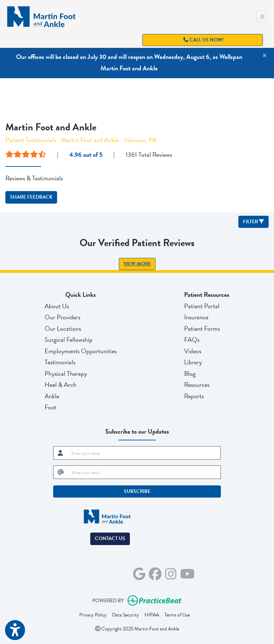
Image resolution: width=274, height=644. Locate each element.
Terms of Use (177, 615)
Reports (194, 396)
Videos (193, 351)
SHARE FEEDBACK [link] (31, 197)
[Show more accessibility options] (15, 631)
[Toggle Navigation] (262, 17)
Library (193, 362)
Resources (197, 385)
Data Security (126, 615)
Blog (190, 373)
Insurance (196, 317)
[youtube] (187, 573)
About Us (57, 306)
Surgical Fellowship (68, 340)
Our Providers (62, 317)
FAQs (192, 340)
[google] (139, 573)
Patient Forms (202, 328)
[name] (144, 453)
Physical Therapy (66, 373)
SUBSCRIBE (137, 491)
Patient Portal (202, 306)
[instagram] (171, 573)
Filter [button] (253, 222)
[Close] (265, 55)
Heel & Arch (60, 385)
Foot (50, 407)
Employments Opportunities (81, 351)
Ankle (52, 396)
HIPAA (152, 615)
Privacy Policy (93, 615)
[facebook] (155, 573)
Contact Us (110, 538)
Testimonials (60, 362)
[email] (144, 472)
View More (137, 264)
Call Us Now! (204, 40)
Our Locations (63, 328)
